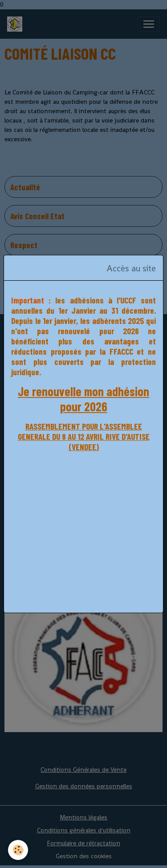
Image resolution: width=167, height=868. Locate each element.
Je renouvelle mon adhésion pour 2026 (83, 399)
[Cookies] (18, 850)
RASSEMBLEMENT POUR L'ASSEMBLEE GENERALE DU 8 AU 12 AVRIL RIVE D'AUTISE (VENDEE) (84, 436)
